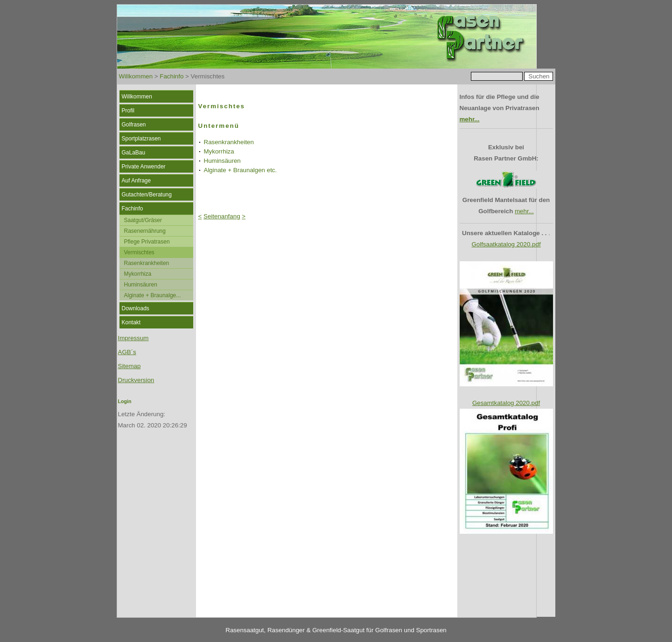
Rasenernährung (145, 231)
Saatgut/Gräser (143, 220)
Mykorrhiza (138, 274)
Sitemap (129, 366)
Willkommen (136, 76)
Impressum (133, 338)
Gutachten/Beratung (147, 195)
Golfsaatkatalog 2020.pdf (506, 244)
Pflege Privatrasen (147, 242)
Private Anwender (144, 167)
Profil (128, 111)
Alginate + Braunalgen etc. (241, 170)
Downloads (136, 308)
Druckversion (136, 380)
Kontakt (131, 322)
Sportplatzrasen (141, 139)
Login (125, 401)
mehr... (470, 119)
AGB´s (127, 352)
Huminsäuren (141, 285)
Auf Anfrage (136, 181)
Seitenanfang (222, 216)
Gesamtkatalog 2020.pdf (506, 403)
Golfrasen (134, 125)
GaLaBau (134, 153)
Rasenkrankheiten (147, 263)
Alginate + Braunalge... (153, 295)
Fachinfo (171, 76)
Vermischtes (139, 252)
